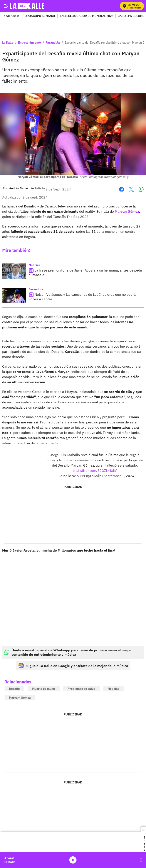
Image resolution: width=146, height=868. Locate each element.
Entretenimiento (29, 43)
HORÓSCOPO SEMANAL (39, 16)
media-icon (73, 860)
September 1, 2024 (119, 476)
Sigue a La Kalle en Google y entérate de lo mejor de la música (73, 666)
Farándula (53, 43)
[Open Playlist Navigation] (141, 860)
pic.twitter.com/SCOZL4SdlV (95, 471)
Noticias (34, 265)
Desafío (14, 689)
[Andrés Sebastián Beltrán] (27, 188)
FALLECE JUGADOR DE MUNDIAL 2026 (87, 16)
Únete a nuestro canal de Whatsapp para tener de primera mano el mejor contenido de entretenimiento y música (68, 652)
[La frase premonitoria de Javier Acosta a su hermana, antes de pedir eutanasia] (14, 271)
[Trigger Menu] (6, 6)
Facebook (122, 189)
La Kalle (8, 43)
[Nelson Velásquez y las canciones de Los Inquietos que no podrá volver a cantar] (14, 295)
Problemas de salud (81, 689)
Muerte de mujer (44, 689)
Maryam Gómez (20, 698)
